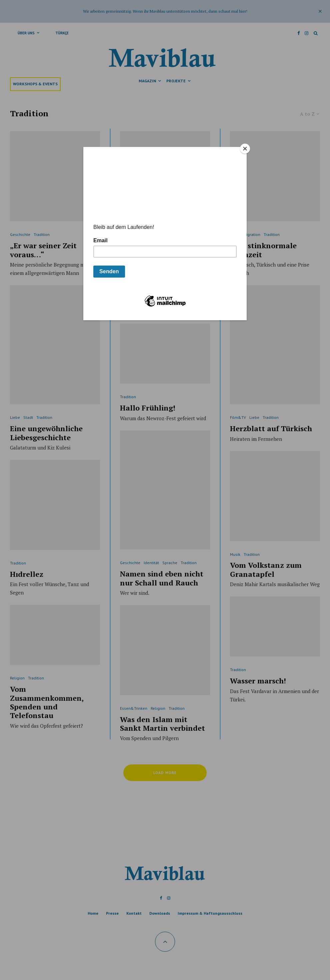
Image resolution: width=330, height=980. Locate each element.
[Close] (245, 149)
